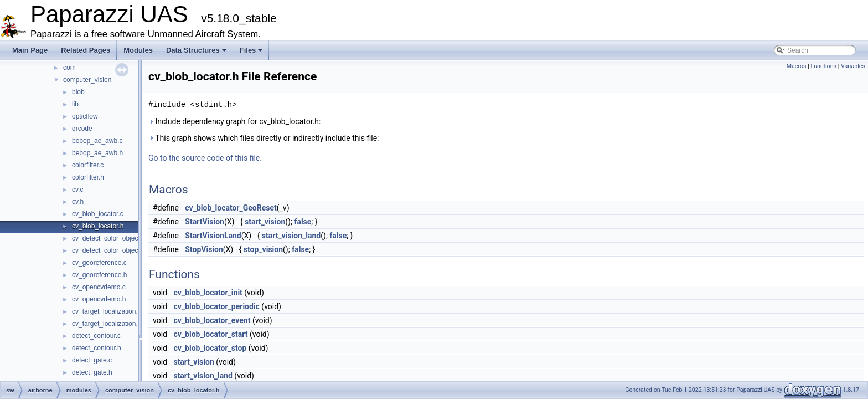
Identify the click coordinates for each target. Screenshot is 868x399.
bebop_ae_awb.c (97, 141)
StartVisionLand (213, 236)
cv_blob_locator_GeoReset (231, 208)
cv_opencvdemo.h (99, 299)
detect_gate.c (92, 360)
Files (251, 50)
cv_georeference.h (99, 275)
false (303, 222)
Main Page (30, 50)
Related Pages (86, 50)
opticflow (85, 116)
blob (78, 92)
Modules (138, 50)
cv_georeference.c (99, 263)
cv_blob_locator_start (210, 334)
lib (75, 104)
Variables (853, 66)
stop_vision (263, 249)
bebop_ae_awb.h (97, 153)
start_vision (265, 222)
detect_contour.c (96, 336)
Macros (797, 66)
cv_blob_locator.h (98, 226)
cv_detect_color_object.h (109, 250)
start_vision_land (291, 236)
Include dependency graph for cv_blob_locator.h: (234, 121)
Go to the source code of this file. (205, 158)
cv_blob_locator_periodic (216, 306)
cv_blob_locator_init (208, 293)
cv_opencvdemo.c (99, 287)
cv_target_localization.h (107, 324)
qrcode (82, 129)
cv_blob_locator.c (98, 214)
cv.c (77, 190)
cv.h (78, 202)
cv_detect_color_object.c (108, 238)
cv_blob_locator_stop (210, 348)
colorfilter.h (88, 177)
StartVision (205, 222)
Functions (823, 66)
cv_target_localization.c (107, 311)
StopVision (204, 249)
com (69, 68)
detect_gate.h (92, 372)
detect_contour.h (97, 348)
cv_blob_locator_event (212, 320)
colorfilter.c (88, 165)
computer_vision (87, 80)
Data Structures (196, 50)
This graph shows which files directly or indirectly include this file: (264, 138)
